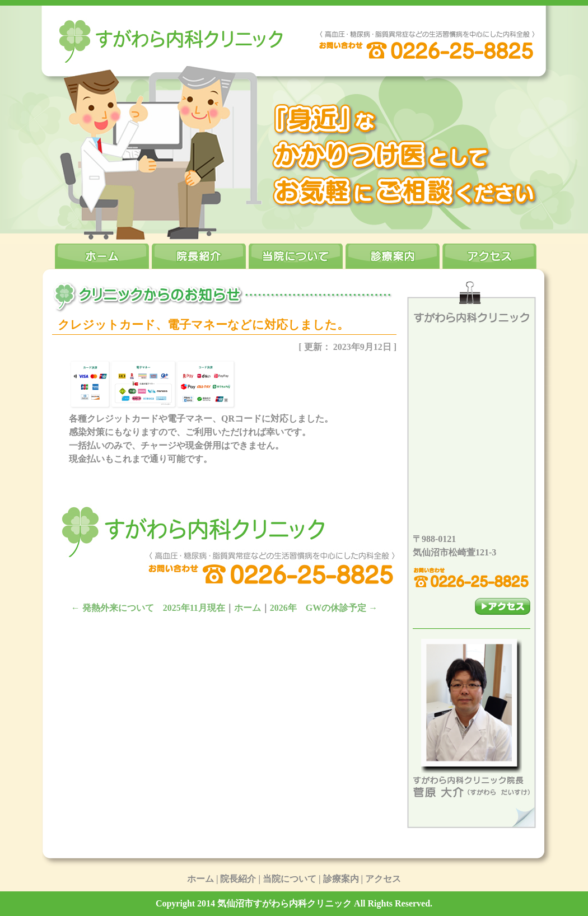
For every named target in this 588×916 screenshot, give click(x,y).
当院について (290, 879)
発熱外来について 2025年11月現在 (148, 608)
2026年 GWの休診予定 (324, 608)
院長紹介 (238, 879)
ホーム (248, 608)
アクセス (383, 879)
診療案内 (341, 879)
